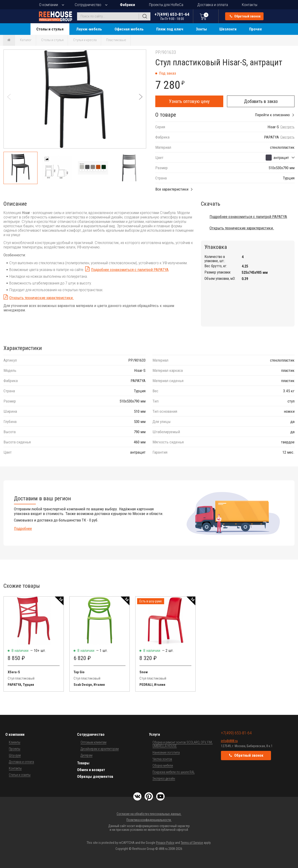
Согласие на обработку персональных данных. (149, 814)
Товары (83, 763)
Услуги (154, 734)
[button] (141, 97)
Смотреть (287, 127)
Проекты (15, 749)
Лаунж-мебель (89, 29)
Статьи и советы (20, 775)
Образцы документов (95, 777)
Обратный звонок (245, 16)
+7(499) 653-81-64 (172, 16)
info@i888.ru (229, 741)
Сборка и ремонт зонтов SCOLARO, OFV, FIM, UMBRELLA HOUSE (183, 744)
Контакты (250, 5)
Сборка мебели (163, 766)
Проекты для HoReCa (166, 5)
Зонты (201, 29)
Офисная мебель (129, 29)
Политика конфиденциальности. (149, 820)
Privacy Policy (165, 843)
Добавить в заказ (261, 101)
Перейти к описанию (272, 115)
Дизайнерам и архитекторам (100, 749)
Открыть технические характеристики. (42, 298)
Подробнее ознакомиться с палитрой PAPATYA (130, 270)
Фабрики (127, 5)
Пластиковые (116, 40)
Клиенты (15, 742)
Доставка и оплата (213, 5)
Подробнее (23, 528)
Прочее (256, 29)
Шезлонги (228, 29)
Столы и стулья (50, 29)
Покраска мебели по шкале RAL (174, 772)
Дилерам (86, 755)
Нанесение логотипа (166, 752)
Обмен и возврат (91, 770)
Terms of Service (192, 843)
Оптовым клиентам (93, 742)
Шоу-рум (15, 755)
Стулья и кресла (85, 40)
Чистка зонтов (162, 759)
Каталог (26, 40)
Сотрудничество (88, 5)
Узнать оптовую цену (189, 101)
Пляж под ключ (170, 29)
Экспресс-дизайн (164, 779)
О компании (49, 5)
